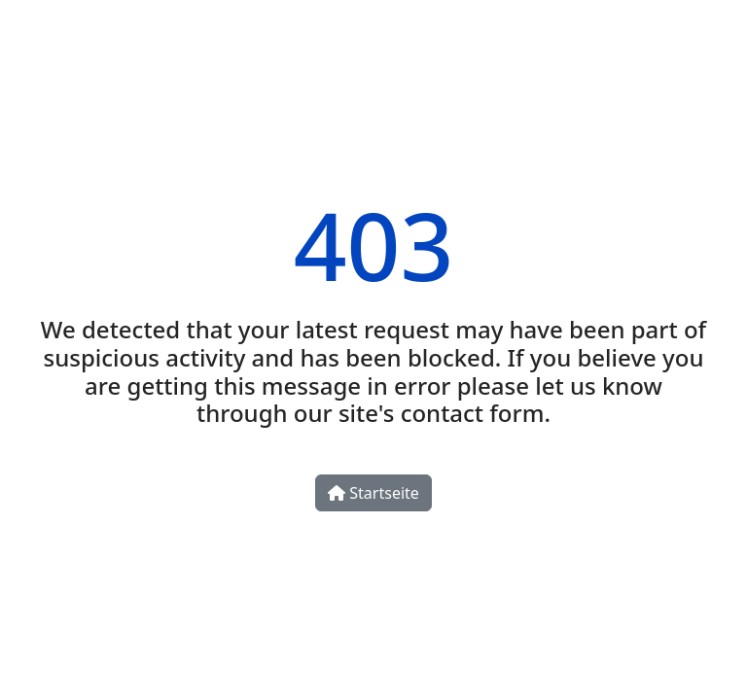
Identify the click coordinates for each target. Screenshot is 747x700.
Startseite (373, 493)
